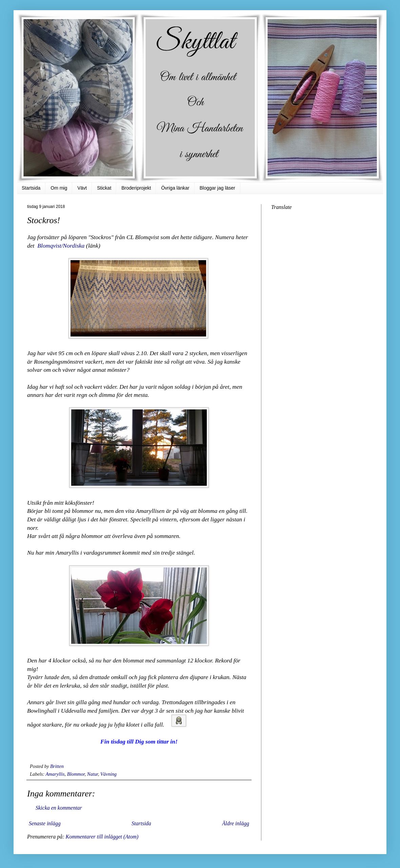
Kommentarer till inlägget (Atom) (102, 837)
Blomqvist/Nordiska (61, 246)
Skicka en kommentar (59, 808)
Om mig (59, 188)
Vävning (108, 774)
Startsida (31, 188)
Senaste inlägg (45, 823)
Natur (93, 774)
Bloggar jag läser (217, 188)
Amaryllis (55, 774)
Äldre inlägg (236, 823)
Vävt (82, 188)
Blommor (76, 774)
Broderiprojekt (136, 188)
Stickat (104, 188)
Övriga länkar (175, 188)
